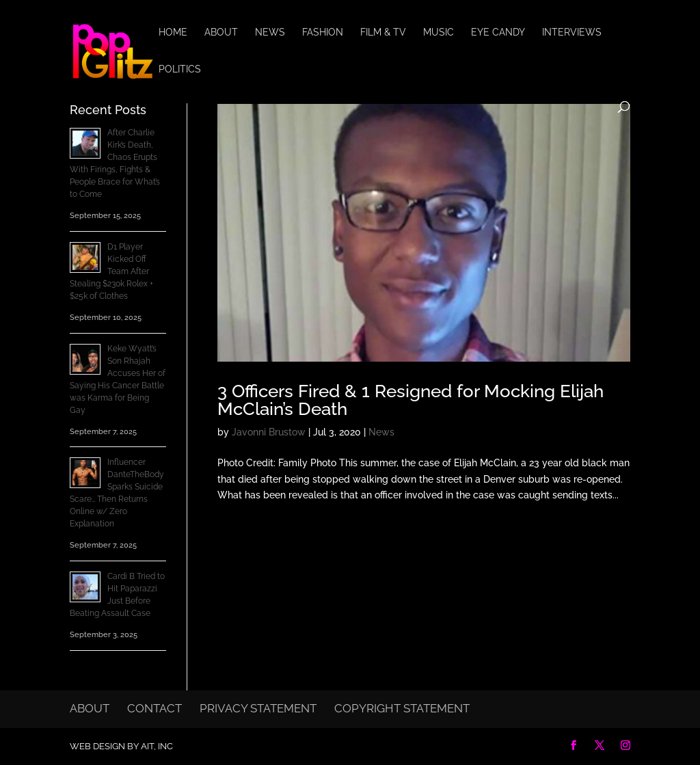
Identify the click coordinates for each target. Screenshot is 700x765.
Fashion (323, 32)
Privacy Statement (258, 708)
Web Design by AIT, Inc (121, 746)
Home (173, 32)
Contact (154, 708)
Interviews (572, 32)
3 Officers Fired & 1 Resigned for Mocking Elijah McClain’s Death (410, 400)
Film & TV (383, 32)
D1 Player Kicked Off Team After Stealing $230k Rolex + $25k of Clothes (111, 271)
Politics (180, 69)
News (270, 32)
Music (439, 32)
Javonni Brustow (269, 432)
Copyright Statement (402, 708)
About (221, 32)
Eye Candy (498, 32)
